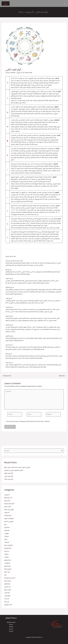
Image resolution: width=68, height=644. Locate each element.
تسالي (6, 540)
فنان (5, 576)
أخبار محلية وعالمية (9, 504)
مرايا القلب (7, 593)
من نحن (11, 629)
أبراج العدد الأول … (9, 474)
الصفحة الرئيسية (11, 622)
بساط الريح (7, 528)
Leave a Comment (10, 73)
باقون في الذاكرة (9, 522)
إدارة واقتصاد (8, 516)
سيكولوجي (7, 564)
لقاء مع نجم (7, 587)
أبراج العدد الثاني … (9, 477)
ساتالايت (6, 558)
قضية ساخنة (8, 581)
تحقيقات (7, 537)
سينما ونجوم (8, 567)
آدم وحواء (7, 495)
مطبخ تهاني (7, 596)
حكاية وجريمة (8, 549)
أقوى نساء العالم (9, 510)
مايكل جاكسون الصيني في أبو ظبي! (14, 471)
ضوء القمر (7, 573)
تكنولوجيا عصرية (9, 546)
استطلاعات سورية (9, 519)
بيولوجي (6, 534)
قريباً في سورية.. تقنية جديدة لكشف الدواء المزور (17, 468)
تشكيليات (7, 543)
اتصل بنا (11, 631)
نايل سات (7, 599)
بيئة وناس (7, 531)
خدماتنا (11, 624)
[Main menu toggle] (65, 4)
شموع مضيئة (8, 570)
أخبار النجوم (7, 501)
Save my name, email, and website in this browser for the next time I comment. (28, 422)
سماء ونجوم (8, 561)
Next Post (63, 376)
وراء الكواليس (8, 605)
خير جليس (7, 552)
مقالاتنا (11, 627)
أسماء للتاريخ (8, 507)
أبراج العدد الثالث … (9, 480)
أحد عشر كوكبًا (8, 498)
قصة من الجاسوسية (10, 578)
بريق (5, 525)
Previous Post (6, 376)
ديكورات (6, 555)
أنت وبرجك (7, 513)
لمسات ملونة (8, 590)
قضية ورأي (7, 584)
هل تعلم (7, 602)
